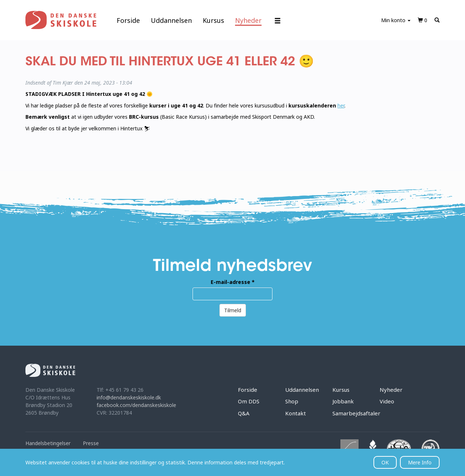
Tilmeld (233, 310)
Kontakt (296, 413)
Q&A (244, 413)
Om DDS (249, 401)
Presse (91, 443)
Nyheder (248, 20)
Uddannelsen (171, 20)
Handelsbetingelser (48, 443)
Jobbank (343, 401)
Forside (128, 20)
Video (387, 401)
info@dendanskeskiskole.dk (129, 397)
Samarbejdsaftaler (356, 413)
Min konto (396, 20)
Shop (292, 401)
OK (385, 462)
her (341, 105)
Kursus (213, 20)
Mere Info (420, 462)
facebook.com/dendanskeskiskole (136, 405)
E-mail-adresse (233, 282)
